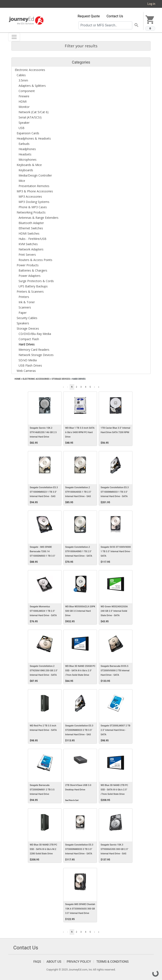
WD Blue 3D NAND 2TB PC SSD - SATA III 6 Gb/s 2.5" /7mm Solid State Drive (114, 790)
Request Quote (89, 16)
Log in (151, 4)
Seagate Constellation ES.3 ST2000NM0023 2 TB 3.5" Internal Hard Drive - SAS (79, 730)
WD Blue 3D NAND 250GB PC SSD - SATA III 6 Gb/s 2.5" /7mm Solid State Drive (80, 671)
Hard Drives (79, 379)
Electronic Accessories (36, 379)
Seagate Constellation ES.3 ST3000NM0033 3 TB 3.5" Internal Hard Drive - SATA (79, 849)
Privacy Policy (79, 962)
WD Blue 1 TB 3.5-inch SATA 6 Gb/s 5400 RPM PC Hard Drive (80, 432)
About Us (54, 962)
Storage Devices (61, 379)
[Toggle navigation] (14, 37)
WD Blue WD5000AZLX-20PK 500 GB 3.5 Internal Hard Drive (80, 611)
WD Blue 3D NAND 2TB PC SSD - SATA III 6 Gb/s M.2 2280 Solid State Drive (43, 849)
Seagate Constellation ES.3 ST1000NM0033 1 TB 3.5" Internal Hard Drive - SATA (115, 492)
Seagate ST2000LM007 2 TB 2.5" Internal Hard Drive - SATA (115, 730)
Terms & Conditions (113, 962)
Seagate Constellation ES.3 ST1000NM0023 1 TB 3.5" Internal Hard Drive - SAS (44, 492)
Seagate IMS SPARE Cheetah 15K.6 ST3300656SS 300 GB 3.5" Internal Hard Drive (80, 909)
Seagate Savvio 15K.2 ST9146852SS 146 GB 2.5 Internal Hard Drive (43, 432)
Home (18, 379)
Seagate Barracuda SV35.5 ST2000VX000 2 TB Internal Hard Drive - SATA (115, 671)
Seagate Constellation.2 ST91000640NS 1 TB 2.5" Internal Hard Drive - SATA (79, 551)
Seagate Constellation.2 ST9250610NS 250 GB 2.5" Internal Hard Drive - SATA (44, 671)
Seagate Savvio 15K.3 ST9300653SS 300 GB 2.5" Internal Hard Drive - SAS (114, 849)
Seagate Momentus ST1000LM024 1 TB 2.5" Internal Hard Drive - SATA (43, 611)
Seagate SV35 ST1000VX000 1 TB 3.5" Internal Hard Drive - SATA (116, 551)
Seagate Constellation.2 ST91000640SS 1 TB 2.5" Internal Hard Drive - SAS (78, 492)
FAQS (37, 962)
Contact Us (115, 16)
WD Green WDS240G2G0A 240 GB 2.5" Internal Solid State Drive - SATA (114, 611)
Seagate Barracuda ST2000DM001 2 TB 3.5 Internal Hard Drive (42, 790)
